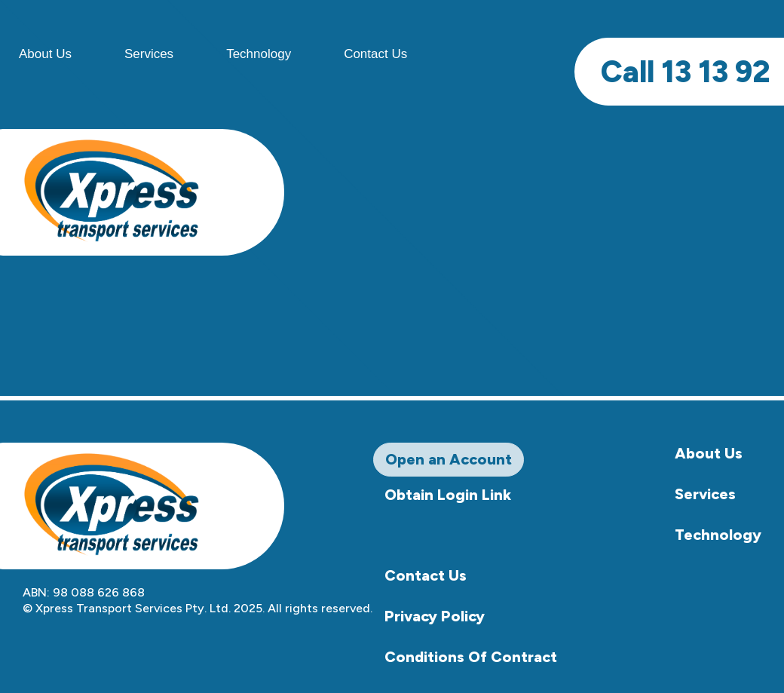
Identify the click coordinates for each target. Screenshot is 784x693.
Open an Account (449, 459)
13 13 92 (685, 72)
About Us (709, 453)
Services (149, 54)
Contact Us (375, 54)
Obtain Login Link (448, 495)
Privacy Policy (435, 616)
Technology (259, 54)
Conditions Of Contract (471, 657)
